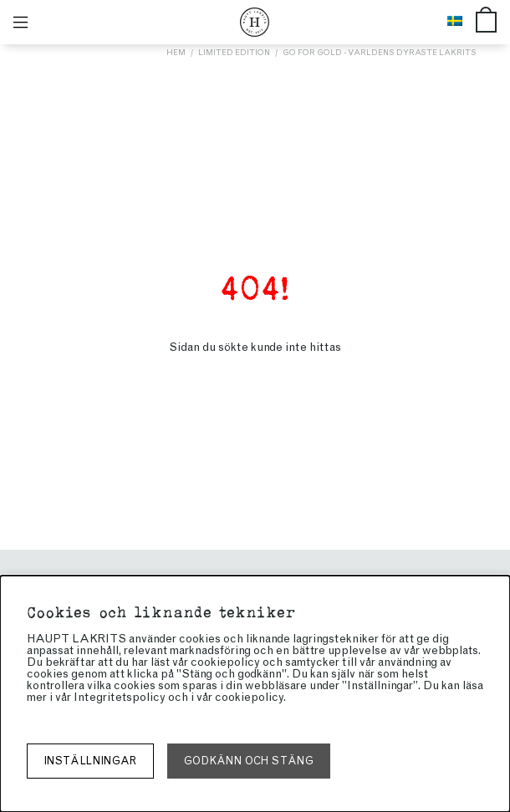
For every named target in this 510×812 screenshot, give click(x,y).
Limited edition (234, 52)
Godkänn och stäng (249, 761)
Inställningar (90, 761)
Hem (176, 52)
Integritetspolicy (120, 697)
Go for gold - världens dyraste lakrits (380, 52)
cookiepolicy (249, 697)
